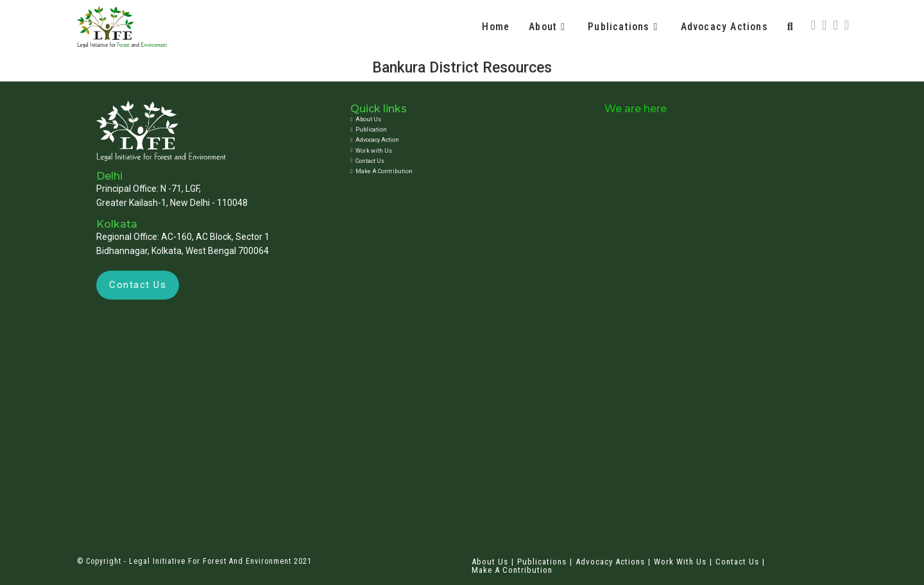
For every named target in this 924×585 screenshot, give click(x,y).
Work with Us (680, 562)
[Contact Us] (458, 161)
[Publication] (458, 130)
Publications (542, 562)
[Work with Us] (458, 151)
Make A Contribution (512, 570)
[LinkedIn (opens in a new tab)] (847, 25)
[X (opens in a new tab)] (813, 25)
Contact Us (737, 562)
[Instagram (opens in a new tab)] (835, 25)
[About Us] (458, 119)
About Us (490, 562)
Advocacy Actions (610, 562)
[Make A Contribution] (458, 171)
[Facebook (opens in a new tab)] (824, 25)
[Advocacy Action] (458, 140)
